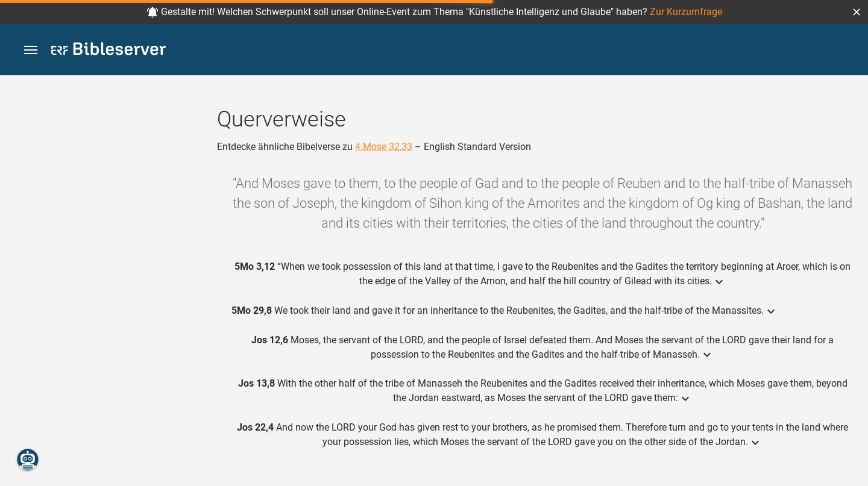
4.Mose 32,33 (384, 147)
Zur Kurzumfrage (686, 12)
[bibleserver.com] (108, 51)
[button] (857, 12)
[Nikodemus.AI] (28, 460)
